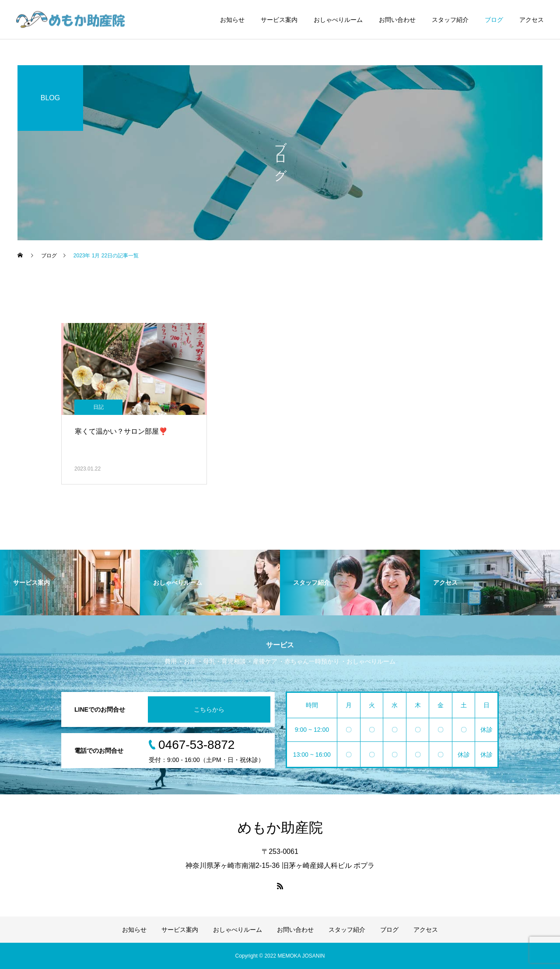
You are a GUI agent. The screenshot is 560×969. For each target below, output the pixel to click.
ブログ (494, 20)
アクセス (532, 20)
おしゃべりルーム (338, 20)
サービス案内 (279, 20)
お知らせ (232, 20)
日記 (98, 407)
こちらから (209, 709)
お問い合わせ (397, 20)
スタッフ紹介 (450, 20)
